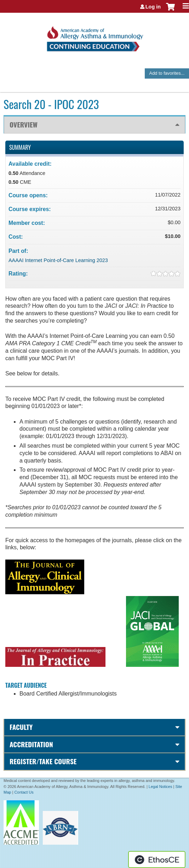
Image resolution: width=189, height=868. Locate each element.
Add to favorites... (167, 73)
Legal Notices (161, 787)
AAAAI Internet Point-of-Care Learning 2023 (58, 260)
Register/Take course (43, 761)
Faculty (21, 727)
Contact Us (24, 792)
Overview (24, 124)
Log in (153, 7)
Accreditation (31, 744)
